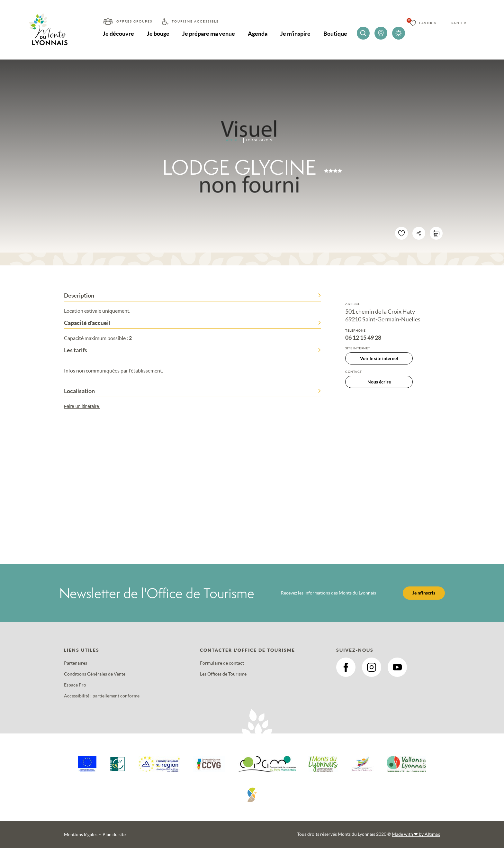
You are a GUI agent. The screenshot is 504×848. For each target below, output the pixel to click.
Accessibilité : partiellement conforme (102, 696)
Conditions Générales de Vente (95, 674)
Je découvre (118, 34)
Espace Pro (75, 685)
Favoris (428, 23)
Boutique (335, 34)
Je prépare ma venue (209, 34)
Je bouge (158, 34)
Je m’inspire (295, 34)
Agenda (258, 34)
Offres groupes (134, 21)
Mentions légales (81, 834)
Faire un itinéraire (85, 406)
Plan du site (114, 834)
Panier (459, 23)
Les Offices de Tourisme (223, 674)
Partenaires (76, 663)
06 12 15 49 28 (363, 338)
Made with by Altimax (416, 834)
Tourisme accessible (195, 21)
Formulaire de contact (222, 663)
